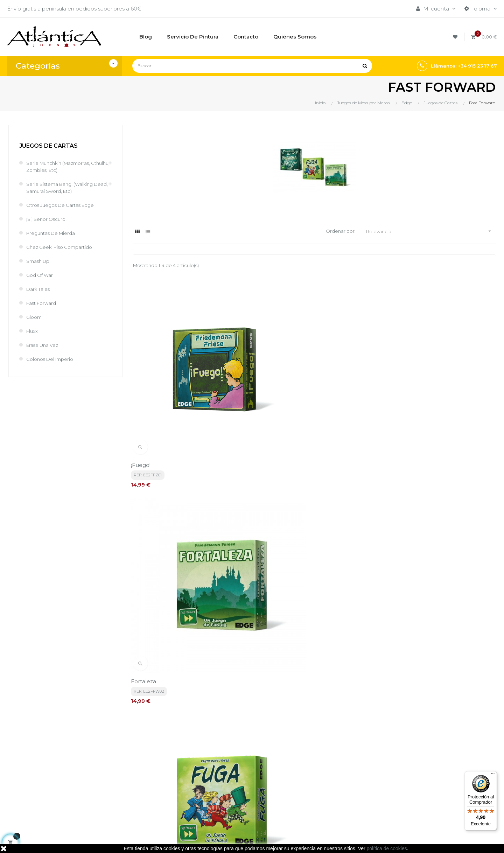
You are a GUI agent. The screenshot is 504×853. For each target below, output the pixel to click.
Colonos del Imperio (53, 359)
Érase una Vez (45, 345)
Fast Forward (43, 303)
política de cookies (387, 848)
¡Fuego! (143, 405)
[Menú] (493, 775)
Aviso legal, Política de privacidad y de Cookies (246, 772)
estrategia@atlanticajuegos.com (49, 796)
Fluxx (33, 331)
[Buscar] (252, 66)
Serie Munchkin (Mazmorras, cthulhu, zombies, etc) (63, 166)
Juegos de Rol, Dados (327, 769)
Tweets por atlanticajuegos (417, 755)
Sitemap (310, 793)
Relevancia (431, 231)
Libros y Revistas (320, 781)
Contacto (228, 800)
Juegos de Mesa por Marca (334, 757)
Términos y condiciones (246, 757)
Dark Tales (40, 289)
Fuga (388, 405)
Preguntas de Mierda (54, 233)
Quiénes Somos (236, 788)
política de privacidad (160, 692)
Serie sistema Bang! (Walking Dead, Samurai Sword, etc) (64, 187)
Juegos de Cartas (48, 146)
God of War (41, 275)
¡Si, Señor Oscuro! (48, 219)
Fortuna (144, 560)
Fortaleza (270, 405)
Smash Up (40, 261)
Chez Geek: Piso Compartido (64, 247)
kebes (150, 841)
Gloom (35, 317)
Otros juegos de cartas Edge (65, 205)
